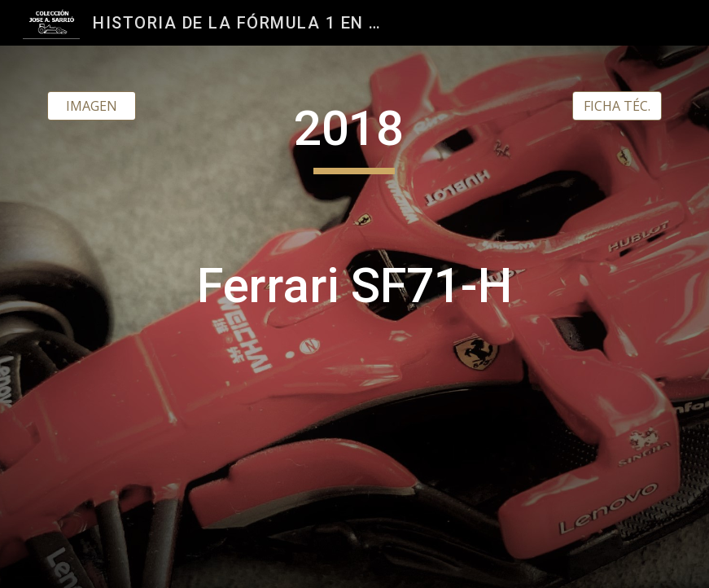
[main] (354, 317)
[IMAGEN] (92, 106)
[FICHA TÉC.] (617, 106)
